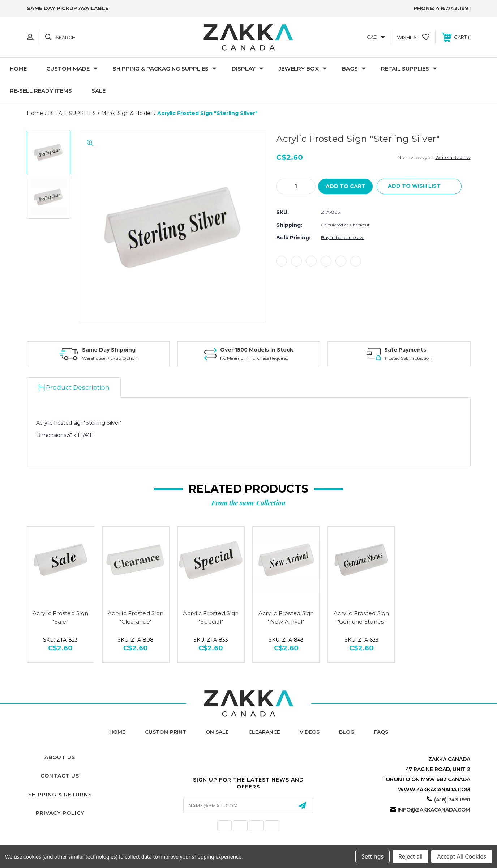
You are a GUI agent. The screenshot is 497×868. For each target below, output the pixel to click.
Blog (347, 732)
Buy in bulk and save (343, 238)
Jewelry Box (303, 69)
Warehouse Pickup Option (110, 358)
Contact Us (60, 776)
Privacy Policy (60, 813)
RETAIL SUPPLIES (409, 69)
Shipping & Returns (60, 795)
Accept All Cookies (462, 856)
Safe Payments (405, 350)
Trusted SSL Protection (408, 358)
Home (18, 69)
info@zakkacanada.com (434, 810)
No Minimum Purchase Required (254, 358)
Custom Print (166, 732)
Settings (372, 856)
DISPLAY (248, 69)
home (117, 732)
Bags (354, 69)
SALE (98, 91)
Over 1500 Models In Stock (257, 350)
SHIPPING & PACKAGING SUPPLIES (165, 69)
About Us (60, 757)
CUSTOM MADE (72, 69)
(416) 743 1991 (452, 800)
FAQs (381, 732)
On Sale (217, 732)
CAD (376, 37)
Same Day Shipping (109, 350)
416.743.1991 (453, 8)
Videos (310, 732)
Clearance (264, 732)
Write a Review (453, 157)
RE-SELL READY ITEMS (41, 91)
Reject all (410, 856)
